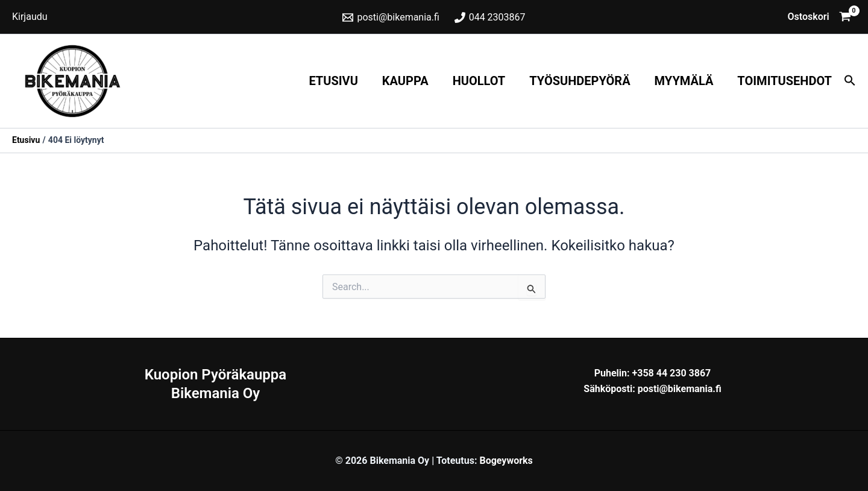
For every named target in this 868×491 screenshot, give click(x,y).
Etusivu (333, 81)
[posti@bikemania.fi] (391, 17)
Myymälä (684, 81)
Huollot (479, 81)
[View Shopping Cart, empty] (819, 17)
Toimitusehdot (785, 81)
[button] (850, 81)
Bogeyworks (506, 461)
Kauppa (405, 81)
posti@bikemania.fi (680, 389)
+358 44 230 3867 (671, 373)
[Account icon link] (30, 17)
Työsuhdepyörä (580, 81)
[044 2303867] (490, 17)
